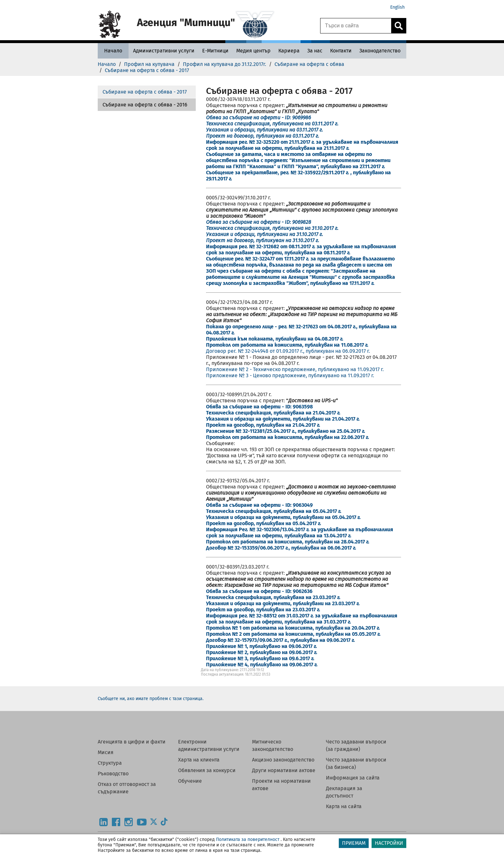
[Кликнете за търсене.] (399, 26)
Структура (110, 763)
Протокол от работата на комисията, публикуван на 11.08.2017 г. (287, 345)
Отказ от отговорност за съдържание (127, 788)
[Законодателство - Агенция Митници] (380, 51)
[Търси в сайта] (356, 26)
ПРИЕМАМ (354, 843)
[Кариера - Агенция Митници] (289, 51)
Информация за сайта (353, 778)
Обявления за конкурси (207, 770)
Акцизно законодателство (283, 760)
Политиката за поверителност (248, 839)
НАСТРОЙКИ (389, 843)
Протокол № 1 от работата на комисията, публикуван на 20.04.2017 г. (293, 628)
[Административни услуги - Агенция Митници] (164, 51)
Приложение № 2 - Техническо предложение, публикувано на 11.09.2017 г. (295, 369)
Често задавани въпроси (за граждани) (356, 745)
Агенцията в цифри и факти (132, 742)
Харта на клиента (199, 760)
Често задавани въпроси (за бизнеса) (356, 763)
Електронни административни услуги (209, 745)
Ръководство (113, 774)
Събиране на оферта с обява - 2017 (145, 92)
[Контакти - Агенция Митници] (341, 51)
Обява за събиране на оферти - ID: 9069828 (259, 222)
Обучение (190, 781)
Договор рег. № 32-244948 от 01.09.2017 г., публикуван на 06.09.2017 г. (288, 351)
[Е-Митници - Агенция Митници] (215, 51)
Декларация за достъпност (344, 792)
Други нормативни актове (284, 770)
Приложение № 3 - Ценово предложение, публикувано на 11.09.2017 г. (290, 375)
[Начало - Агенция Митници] (113, 51)
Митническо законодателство (273, 745)
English (397, 7)
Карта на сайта (344, 806)
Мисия (106, 752)
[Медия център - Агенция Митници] (253, 51)
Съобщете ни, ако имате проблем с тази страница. (151, 699)
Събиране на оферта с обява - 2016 (145, 105)
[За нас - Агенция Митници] (315, 51)
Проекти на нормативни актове (281, 785)
